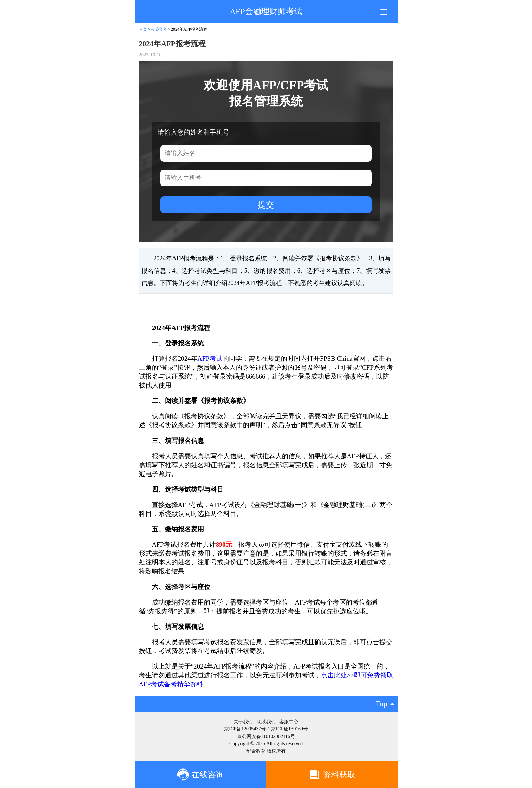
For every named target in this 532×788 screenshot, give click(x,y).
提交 (266, 205)
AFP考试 (210, 359)
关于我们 (243, 722)
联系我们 (266, 722)
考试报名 (158, 29)
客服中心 (289, 722)
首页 (143, 29)
